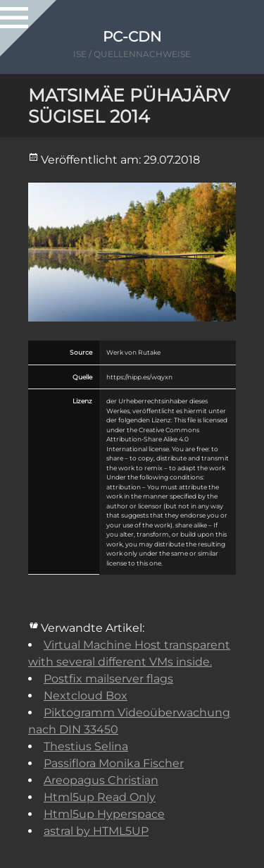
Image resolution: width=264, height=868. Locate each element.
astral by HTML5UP (96, 831)
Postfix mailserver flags (108, 679)
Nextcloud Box (86, 696)
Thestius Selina (86, 746)
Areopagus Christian (101, 780)
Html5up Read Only (100, 797)
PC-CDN (132, 37)
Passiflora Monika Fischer (114, 763)
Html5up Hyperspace (104, 814)
